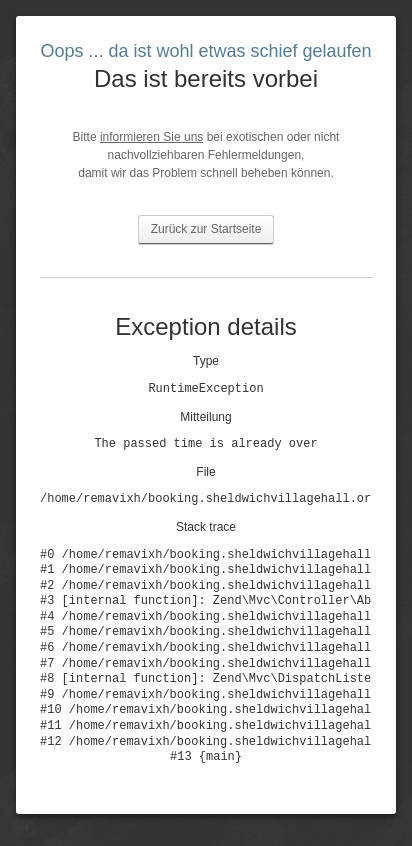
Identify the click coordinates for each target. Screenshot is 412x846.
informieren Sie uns (151, 137)
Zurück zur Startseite (206, 229)
